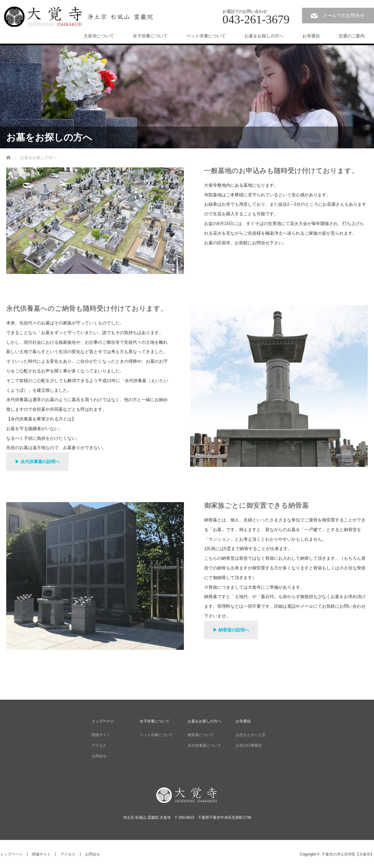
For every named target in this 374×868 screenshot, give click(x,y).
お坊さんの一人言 (251, 735)
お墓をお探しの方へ (264, 36)
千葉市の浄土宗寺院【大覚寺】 (348, 854)
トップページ (103, 721)
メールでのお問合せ (344, 15)
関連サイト (101, 735)
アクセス (99, 746)
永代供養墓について (204, 746)
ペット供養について (206, 36)
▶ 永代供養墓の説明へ (37, 462)
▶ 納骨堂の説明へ (231, 630)
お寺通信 (311, 36)
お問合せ (99, 756)
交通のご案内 (352, 36)
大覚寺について (99, 36)
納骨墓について (201, 735)
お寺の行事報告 (249, 746)
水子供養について (150, 36)
